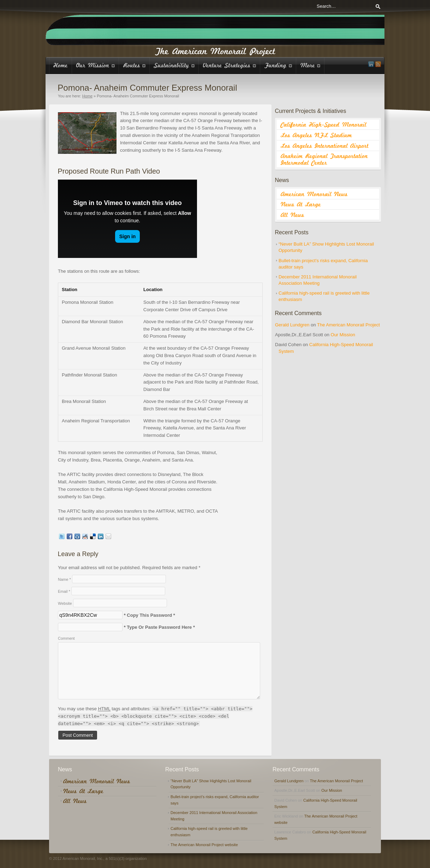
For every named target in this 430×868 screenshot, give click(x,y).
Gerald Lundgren (292, 325)
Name (64, 579)
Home (87, 96)
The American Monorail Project (348, 325)
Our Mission (343, 335)
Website (65, 603)
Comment (66, 638)
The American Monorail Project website (204, 845)
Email (64, 591)
